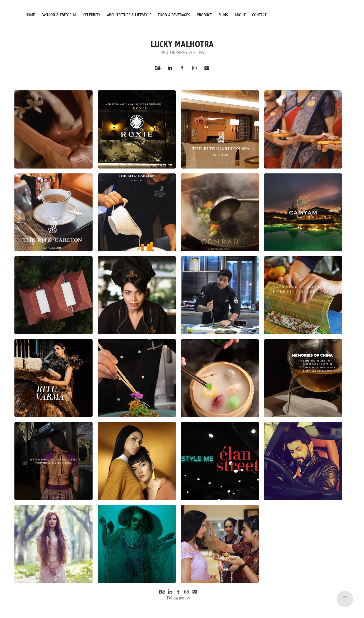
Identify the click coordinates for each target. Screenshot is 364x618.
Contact (259, 15)
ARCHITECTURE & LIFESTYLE (129, 15)
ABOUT (240, 15)
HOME (30, 15)
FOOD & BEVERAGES (174, 15)
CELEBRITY (92, 15)
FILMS (223, 15)
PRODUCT (204, 15)
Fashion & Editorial (59, 15)
